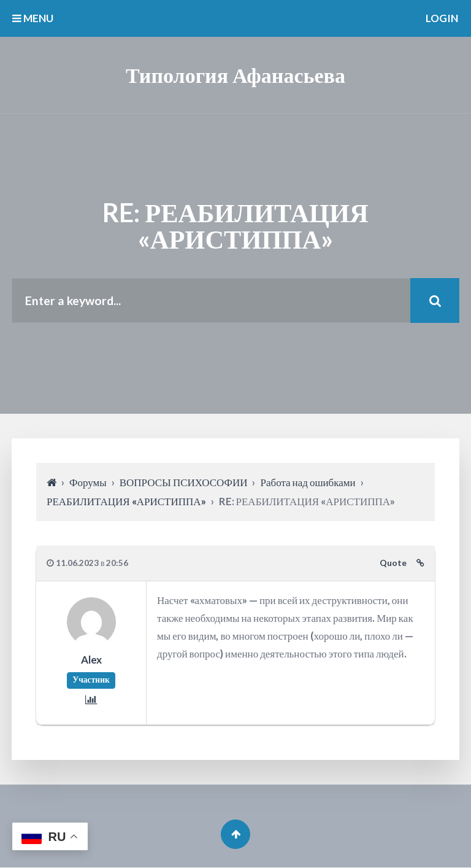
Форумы (88, 483)
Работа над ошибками (308, 483)
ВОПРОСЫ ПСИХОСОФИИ (184, 483)
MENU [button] (33, 18)
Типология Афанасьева (235, 75)
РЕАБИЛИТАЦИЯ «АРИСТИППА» (126, 501)
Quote (393, 564)
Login (442, 18)
